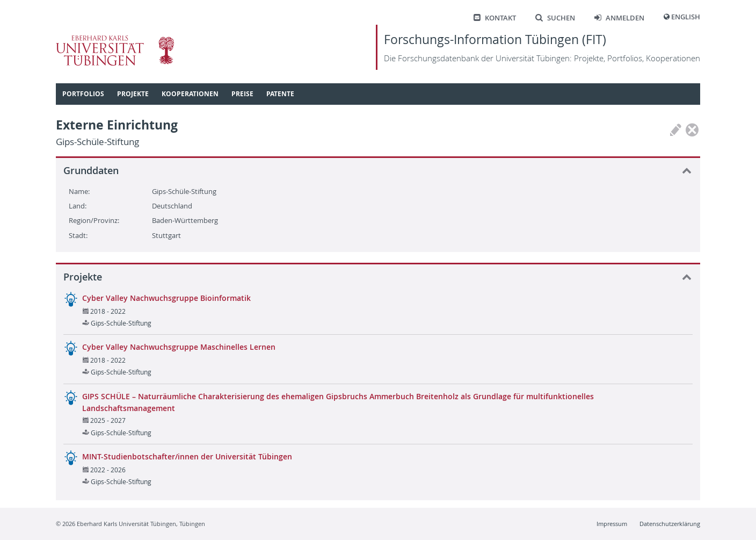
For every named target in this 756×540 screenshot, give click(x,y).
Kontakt (495, 18)
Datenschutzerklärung (670, 524)
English (686, 17)
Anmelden (619, 18)
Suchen (555, 18)
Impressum (612, 524)
